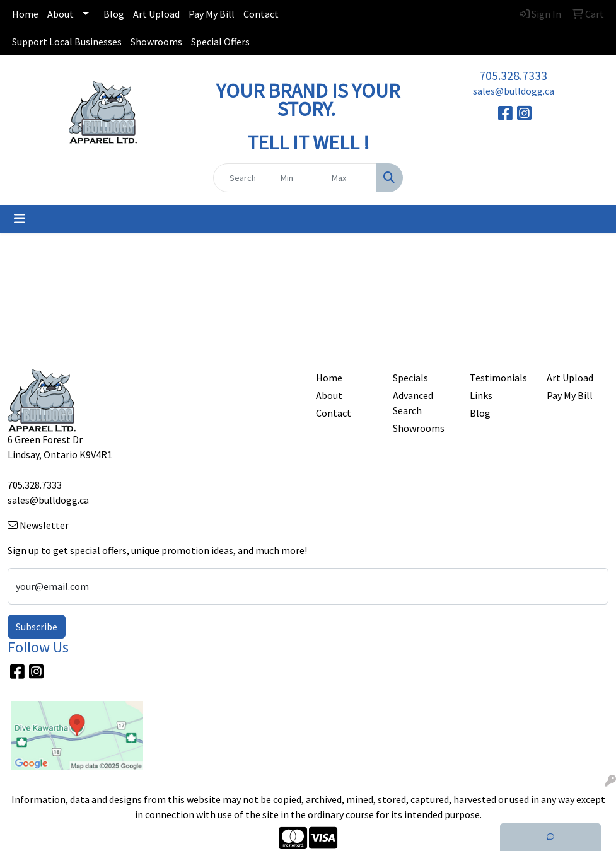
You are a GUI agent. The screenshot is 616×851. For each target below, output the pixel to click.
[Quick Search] (244, 178)
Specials (410, 378)
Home (25, 14)
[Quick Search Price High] (351, 178)
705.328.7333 (513, 75)
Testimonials (498, 378)
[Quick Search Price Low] (299, 178)
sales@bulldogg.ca (514, 91)
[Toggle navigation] (20, 219)
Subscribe (37, 627)
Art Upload (156, 14)
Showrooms (156, 42)
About (61, 14)
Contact (261, 14)
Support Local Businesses (67, 42)
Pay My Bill (212, 14)
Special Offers (220, 42)
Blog (114, 14)
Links (481, 395)
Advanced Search (413, 403)
